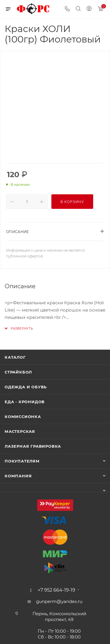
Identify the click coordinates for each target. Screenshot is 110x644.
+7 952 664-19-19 (56, 590)
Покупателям (22, 461)
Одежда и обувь (26, 387)
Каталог (15, 357)
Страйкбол (18, 372)
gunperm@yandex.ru (59, 601)
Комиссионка (23, 417)
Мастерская (20, 431)
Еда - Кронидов (25, 402)
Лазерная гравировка (33, 446)
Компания (18, 476)
